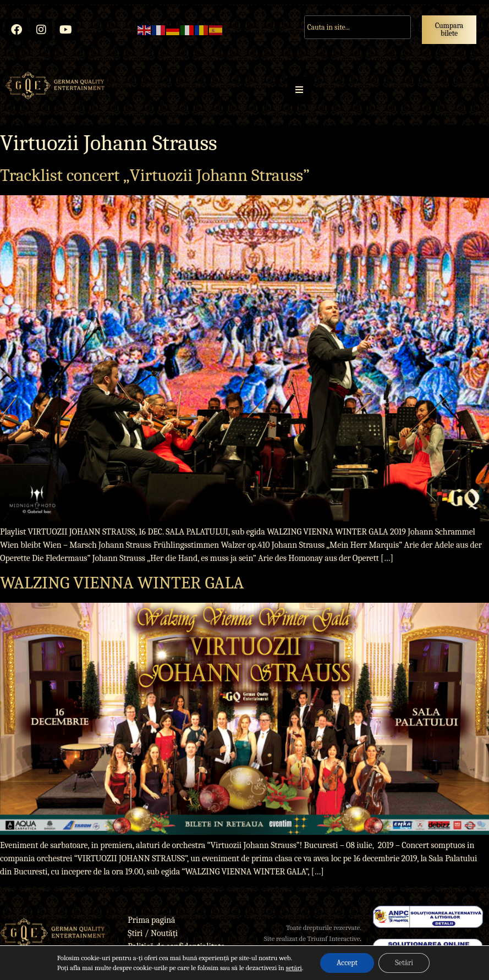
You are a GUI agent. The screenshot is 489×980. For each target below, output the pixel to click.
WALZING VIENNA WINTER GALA (122, 583)
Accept (347, 963)
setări (293, 968)
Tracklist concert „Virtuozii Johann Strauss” (155, 175)
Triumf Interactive (334, 938)
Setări (404, 963)
